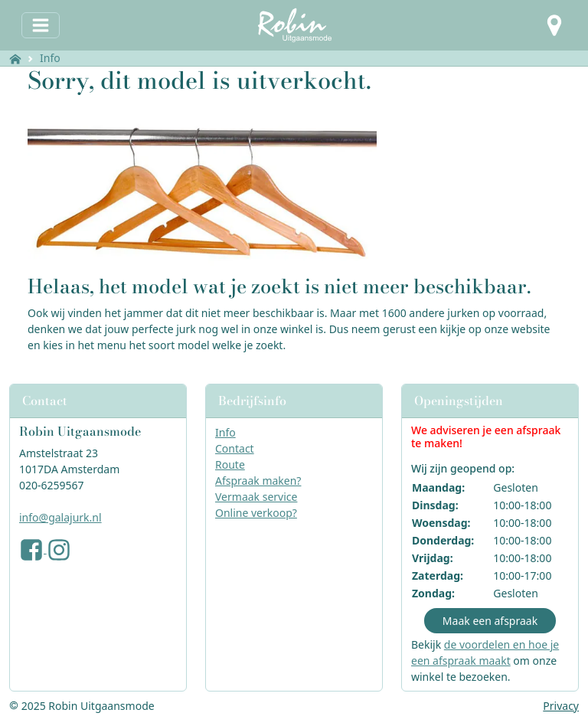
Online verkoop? (256, 513)
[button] (554, 25)
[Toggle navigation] (41, 25)
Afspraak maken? (258, 481)
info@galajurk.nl (60, 517)
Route (230, 464)
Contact (235, 448)
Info (50, 58)
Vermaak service (256, 497)
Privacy (561, 706)
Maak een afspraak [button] (490, 621)
